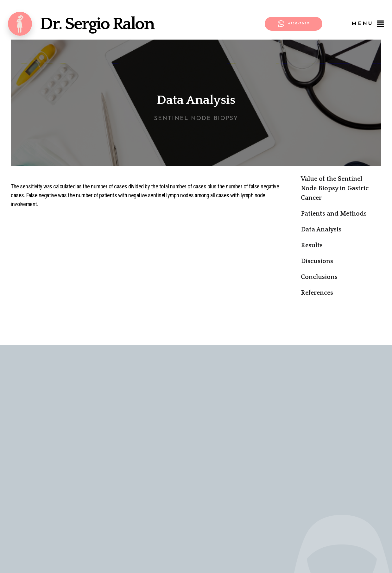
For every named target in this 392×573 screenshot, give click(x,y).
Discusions (317, 261)
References (317, 293)
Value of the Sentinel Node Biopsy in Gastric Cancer (335, 188)
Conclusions (319, 277)
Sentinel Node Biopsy (196, 119)
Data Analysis (321, 230)
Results (312, 245)
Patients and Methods (334, 214)
